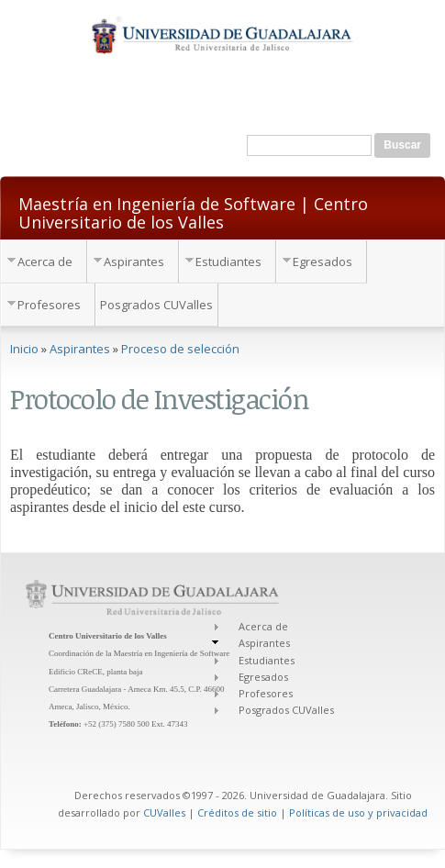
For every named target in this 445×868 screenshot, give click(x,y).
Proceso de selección (180, 349)
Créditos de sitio (237, 812)
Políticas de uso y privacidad (358, 812)
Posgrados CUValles (156, 305)
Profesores (49, 305)
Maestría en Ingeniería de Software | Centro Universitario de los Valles (193, 212)
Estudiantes (228, 262)
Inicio (24, 349)
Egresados (323, 262)
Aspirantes (134, 262)
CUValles (164, 812)
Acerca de (45, 262)
